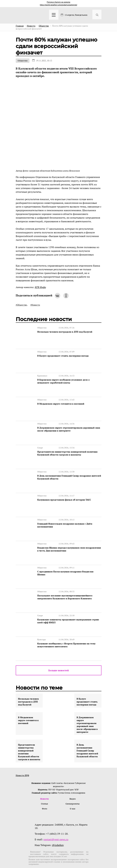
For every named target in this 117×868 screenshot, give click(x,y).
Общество (23, 61)
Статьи (44, 791)
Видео (73, 786)
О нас (73, 796)
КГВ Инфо (40, 287)
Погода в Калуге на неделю (58, 2)
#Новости (35, 305)
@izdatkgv (58, 833)
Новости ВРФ (22, 763)
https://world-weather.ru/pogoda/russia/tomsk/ (58, 5)
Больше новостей (59, 658)
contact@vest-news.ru (56, 827)
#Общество (21, 305)
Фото (45, 796)
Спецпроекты (73, 791)
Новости (44, 786)
